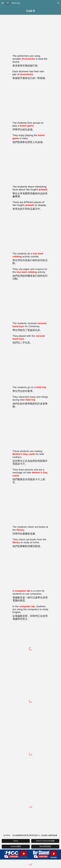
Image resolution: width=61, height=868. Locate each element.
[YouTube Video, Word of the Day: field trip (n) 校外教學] (30, 366)
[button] (3, 3)
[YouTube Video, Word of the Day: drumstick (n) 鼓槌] (30, 34)
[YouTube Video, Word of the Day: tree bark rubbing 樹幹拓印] (30, 232)
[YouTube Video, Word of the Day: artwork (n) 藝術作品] (30, 165)
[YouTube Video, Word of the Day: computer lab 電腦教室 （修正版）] (30, 569)
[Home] (16, 841)
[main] (31, 10)
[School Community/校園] (45, 841)
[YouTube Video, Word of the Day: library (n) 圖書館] (30, 505)
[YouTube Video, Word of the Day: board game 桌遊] (30, 101)
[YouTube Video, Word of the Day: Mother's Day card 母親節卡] (30, 430)
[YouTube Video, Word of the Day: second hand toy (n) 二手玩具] (30, 302)
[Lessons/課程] (16, 847)
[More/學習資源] (45, 847)
